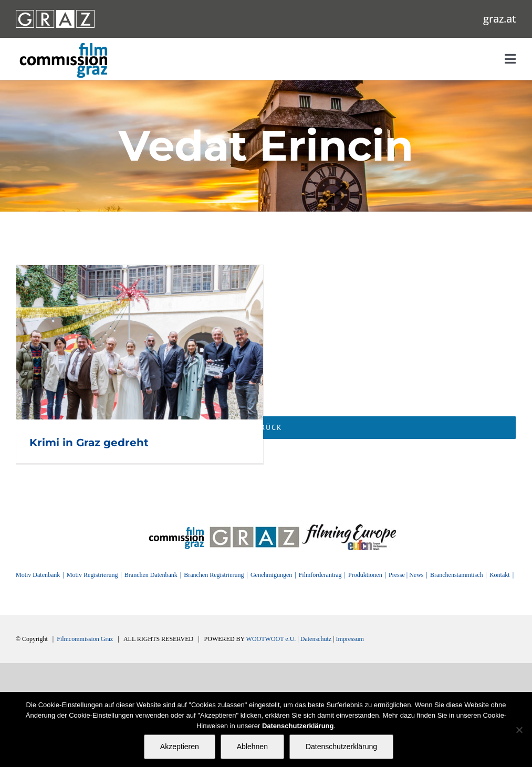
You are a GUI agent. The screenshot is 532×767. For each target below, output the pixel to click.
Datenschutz (316, 639)
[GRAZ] (254, 528)
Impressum (350, 639)
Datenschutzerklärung (341, 747)
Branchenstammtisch (457, 575)
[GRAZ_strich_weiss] (55, 14)
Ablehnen (252, 747)
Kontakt (500, 575)
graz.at (500, 19)
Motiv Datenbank (38, 575)
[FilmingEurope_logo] (349, 528)
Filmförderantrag (320, 575)
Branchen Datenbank (151, 575)
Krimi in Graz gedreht (89, 443)
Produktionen (365, 575)
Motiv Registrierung (92, 575)
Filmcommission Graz (85, 639)
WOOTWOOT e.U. (271, 639)
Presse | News (406, 575)
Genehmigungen (271, 575)
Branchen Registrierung (214, 575)
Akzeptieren (180, 747)
